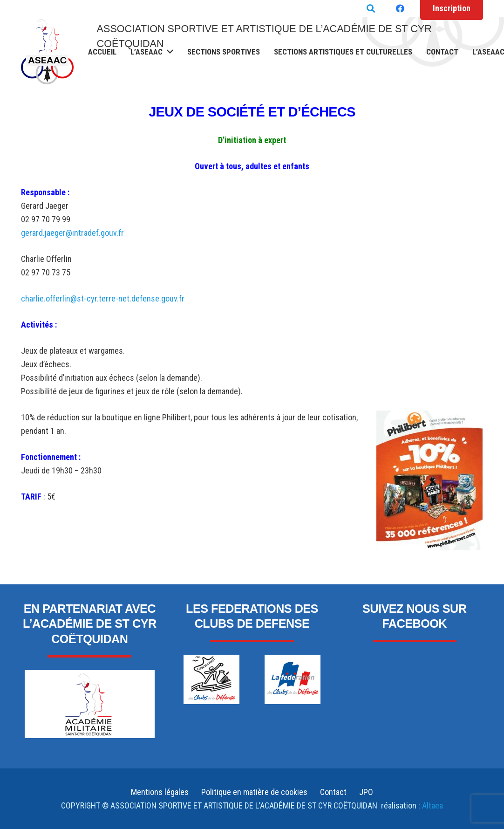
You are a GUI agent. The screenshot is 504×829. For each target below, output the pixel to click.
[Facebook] (400, 8)
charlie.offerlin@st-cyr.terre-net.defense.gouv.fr (103, 298)
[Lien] (47, 52)
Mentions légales (160, 792)
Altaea (432, 805)
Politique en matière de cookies (254, 792)
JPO (366, 792)
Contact (333, 792)
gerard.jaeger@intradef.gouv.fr (72, 233)
